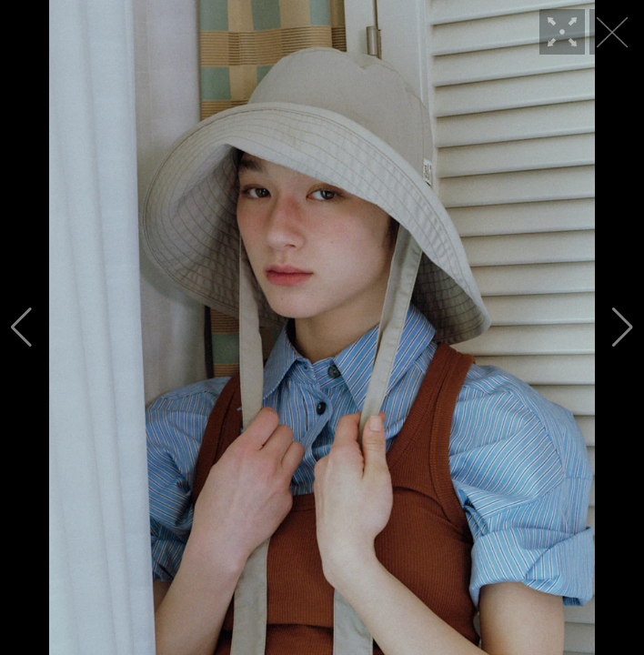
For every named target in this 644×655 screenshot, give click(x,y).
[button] (21, 327)
